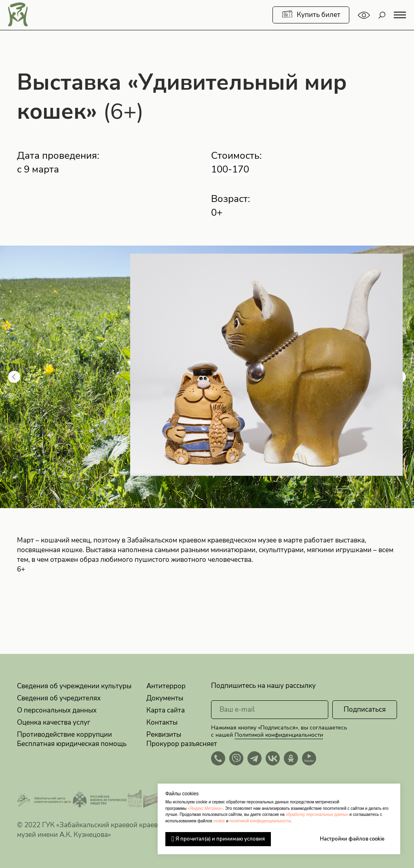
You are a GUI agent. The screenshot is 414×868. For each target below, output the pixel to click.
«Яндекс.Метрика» (205, 808)
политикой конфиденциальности (260, 821)
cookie (219, 821)
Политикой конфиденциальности (279, 735)
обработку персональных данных (317, 814)
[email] (270, 710)
